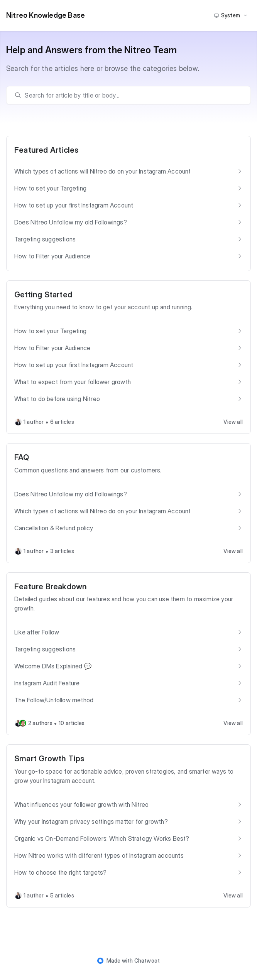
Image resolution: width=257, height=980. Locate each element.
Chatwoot (147, 961)
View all (233, 422)
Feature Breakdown (51, 587)
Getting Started (43, 295)
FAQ (22, 457)
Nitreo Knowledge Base (46, 15)
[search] (132, 95)
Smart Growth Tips (49, 759)
